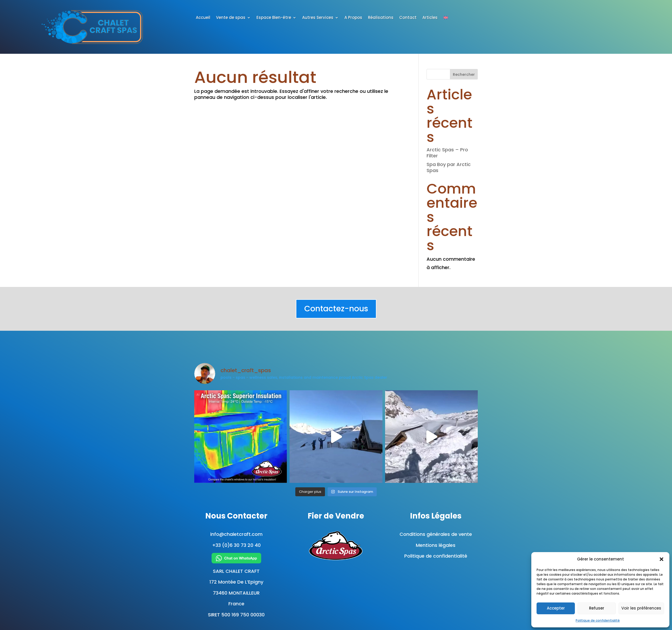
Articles (430, 18)
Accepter (556, 608)
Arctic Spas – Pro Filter (447, 153)
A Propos (353, 18)
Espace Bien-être (274, 18)
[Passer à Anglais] (446, 19)
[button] (661, 559)
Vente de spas (231, 18)
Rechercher (464, 74)
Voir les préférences (641, 608)
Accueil (203, 18)
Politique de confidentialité (598, 620)
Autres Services (318, 18)
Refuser (597, 608)
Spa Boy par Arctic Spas (449, 167)
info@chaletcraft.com (236, 534)
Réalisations (381, 18)
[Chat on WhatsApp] (236, 558)
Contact (408, 18)
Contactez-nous (336, 309)
